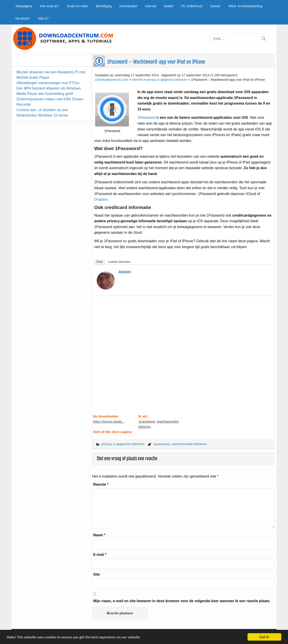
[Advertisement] (183, 358)
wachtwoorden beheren (189, 444)
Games (215, 6)
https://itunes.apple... (109, 421)
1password (147, 421)
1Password (147, 118)
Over (99, 262)
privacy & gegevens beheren (123, 444)
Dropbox (101, 199)
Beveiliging (104, 6)
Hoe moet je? (49, 6)
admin (125, 272)
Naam (99, 535)
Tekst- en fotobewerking (245, 6)
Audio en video (78, 6)
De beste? (23, 18)
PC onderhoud (192, 6)
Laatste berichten (119, 262)
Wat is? (43, 18)
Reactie (101, 484)
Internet (151, 6)
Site (96, 574)
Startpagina (24, 6)
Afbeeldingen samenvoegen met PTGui (48, 83)
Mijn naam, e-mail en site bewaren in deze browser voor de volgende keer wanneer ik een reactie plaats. (182, 601)
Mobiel (169, 6)
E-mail (100, 555)
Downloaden (128, 6)
